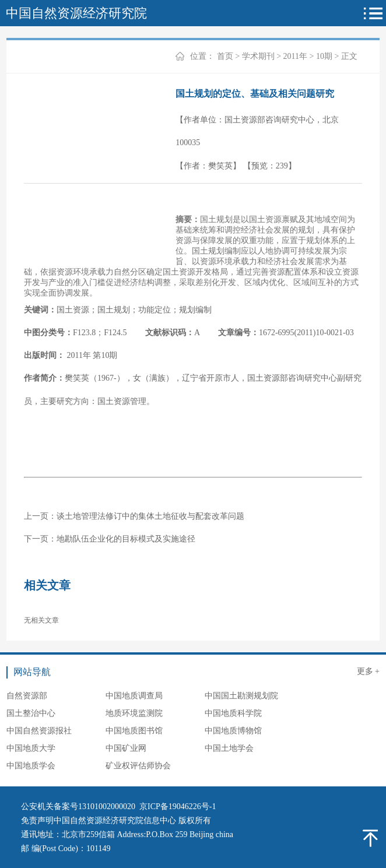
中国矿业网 (126, 748)
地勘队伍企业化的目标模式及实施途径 (126, 539)
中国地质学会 (31, 766)
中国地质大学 (31, 748)
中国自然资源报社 (39, 731)
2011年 (295, 56)
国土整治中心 (31, 713)
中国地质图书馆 (134, 731)
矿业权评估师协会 (138, 766)
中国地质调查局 (134, 696)
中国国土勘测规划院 (241, 696)
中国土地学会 (229, 748)
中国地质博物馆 (233, 731)
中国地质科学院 (233, 713)
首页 (225, 56)
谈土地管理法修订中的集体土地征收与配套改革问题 (150, 516)
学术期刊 (258, 56)
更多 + (368, 671)
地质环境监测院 (134, 713)
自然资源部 (27, 696)
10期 (324, 56)
